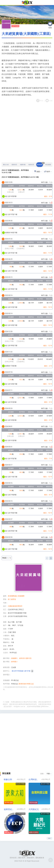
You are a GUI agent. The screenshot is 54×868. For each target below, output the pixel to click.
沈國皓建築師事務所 (15, 606)
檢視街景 (31, 165)
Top (51, 860)
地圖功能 (23, 165)
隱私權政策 (40, 858)
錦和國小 (14, 662)
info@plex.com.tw (19, 706)
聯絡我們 (30, 858)
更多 (49, 838)
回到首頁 (13, 858)
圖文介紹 (6, 165)
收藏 (50, 23)
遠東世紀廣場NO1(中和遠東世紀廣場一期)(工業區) (9, 809)
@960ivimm (45, 706)
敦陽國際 (21, 596)
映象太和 (8, 779)
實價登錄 (40, 164)
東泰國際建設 (13, 596)
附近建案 (48, 165)
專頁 (42, 101)
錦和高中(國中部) (25, 658)
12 (10, 558)
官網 (51, 101)
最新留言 (14, 165)
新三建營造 (12, 599)
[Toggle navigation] (3, 3)
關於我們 (22, 858)
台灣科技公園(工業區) (34, 779)
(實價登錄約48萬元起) (26, 684)
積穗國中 (14, 658)
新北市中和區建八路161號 (21, 671)
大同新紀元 (34, 809)
